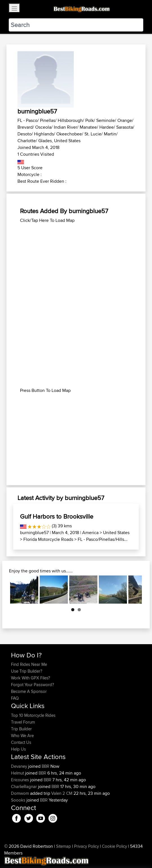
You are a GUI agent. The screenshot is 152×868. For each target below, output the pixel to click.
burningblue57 (34, 533)
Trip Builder (21, 729)
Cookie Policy (114, 846)
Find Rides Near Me (29, 664)
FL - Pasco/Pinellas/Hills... (103, 539)
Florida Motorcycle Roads (48, 539)
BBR (45, 766)
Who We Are (22, 736)
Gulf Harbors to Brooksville (57, 516)
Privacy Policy (86, 846)
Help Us (18, 749)
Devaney (20, 766)
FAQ (15, 698)
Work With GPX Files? (31, 678)
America (90, 533)
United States (116, 533)
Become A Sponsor (29, 691)
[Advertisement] (76, 263)
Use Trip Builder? (27, 671)
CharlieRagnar (24, 786)
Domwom (21, 793)
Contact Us (21, 742)
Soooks (19, 800)
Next (133, 590)
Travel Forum (23, 722)
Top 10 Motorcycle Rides (33, 715)
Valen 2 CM (62, 793)
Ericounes (21, 780)
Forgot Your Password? (33, 685)
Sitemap (63, 846)
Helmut (18, 773)
